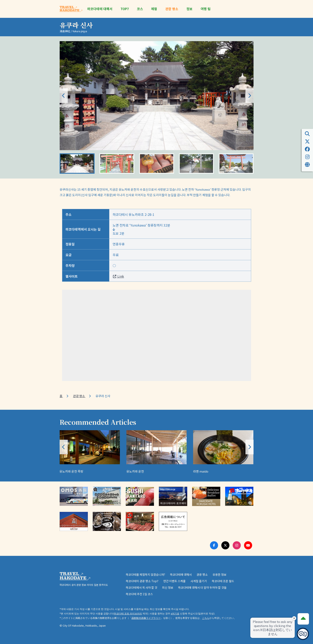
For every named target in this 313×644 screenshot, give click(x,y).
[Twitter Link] (225, 545)
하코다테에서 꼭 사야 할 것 (141, 587)
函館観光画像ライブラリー (146, 618)
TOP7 (125, 9)
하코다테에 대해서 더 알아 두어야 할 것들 (202, 587)
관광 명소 (172, 9)
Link (118, 276)
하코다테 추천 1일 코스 (139, 594)
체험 (154, 9)
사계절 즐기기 (199, 581)
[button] (250, 96)
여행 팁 (206, 9)
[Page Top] (303, 619)
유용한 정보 (219, 574)
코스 (140, 9)
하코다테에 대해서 (100, 9)
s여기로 (175, 614)
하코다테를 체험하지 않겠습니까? (145, 574)
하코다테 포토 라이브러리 (128, 614)
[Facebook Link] (214, 545)
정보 (189, 9)
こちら (206, 618)
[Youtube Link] (248, 545)
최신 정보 (168, 587)
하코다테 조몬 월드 (223, 581)
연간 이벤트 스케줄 (174, 581)
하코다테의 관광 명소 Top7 (142, 581)
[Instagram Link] (237, 545)
